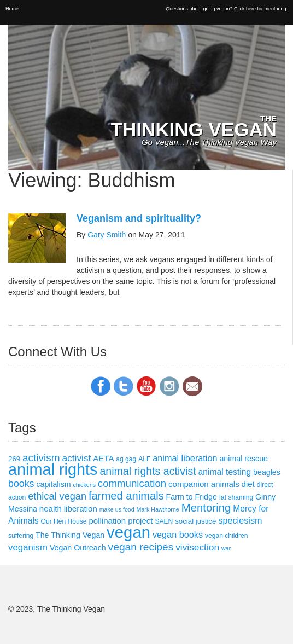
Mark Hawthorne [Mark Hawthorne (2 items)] (158, 509)
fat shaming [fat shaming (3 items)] (236, 497)
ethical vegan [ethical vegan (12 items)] (57, 496)
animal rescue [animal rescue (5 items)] (244, 459)
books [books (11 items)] (21, 484)
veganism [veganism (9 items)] (28, 547)
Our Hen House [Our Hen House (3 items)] (64, 521)
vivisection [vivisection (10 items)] (197, 547)
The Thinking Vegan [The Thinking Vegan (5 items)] (70, 535)
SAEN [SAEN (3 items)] (164, 521)
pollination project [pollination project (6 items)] (121, 521)
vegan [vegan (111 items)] (128, 532)
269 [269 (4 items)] (14, 459)
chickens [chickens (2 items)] (84, 485)
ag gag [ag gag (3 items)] (126, 459)
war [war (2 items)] (226, 548)
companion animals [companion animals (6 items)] (204, 484)
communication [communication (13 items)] (132, 483)
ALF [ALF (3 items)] (144, 459)
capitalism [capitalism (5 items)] (53, 484)
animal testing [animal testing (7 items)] (225, 472)
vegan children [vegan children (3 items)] (227, 536)
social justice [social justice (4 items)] (195, 521)
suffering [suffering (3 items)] (21, 536)
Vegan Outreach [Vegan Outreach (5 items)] (78, 548)
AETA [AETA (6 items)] (103, 458)
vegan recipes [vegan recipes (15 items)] (141, 547)
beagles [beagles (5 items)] (267, 472)
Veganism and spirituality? (139, 218)
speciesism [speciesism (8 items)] (240, 520)
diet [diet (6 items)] (248, 484)
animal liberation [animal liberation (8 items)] (185, 458)
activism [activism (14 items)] (41, 458)
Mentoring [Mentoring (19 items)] (206, 508)
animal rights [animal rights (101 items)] (53, 469)
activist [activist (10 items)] (76, 458)
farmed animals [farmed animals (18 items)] (126, 496)
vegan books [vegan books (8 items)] (178, 535)
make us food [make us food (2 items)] (117, 509)
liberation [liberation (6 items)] (81, 509)
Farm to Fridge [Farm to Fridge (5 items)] (192, 497)
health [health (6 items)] (51, 509)
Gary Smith (107, 235)
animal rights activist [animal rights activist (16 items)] (148, 471)
